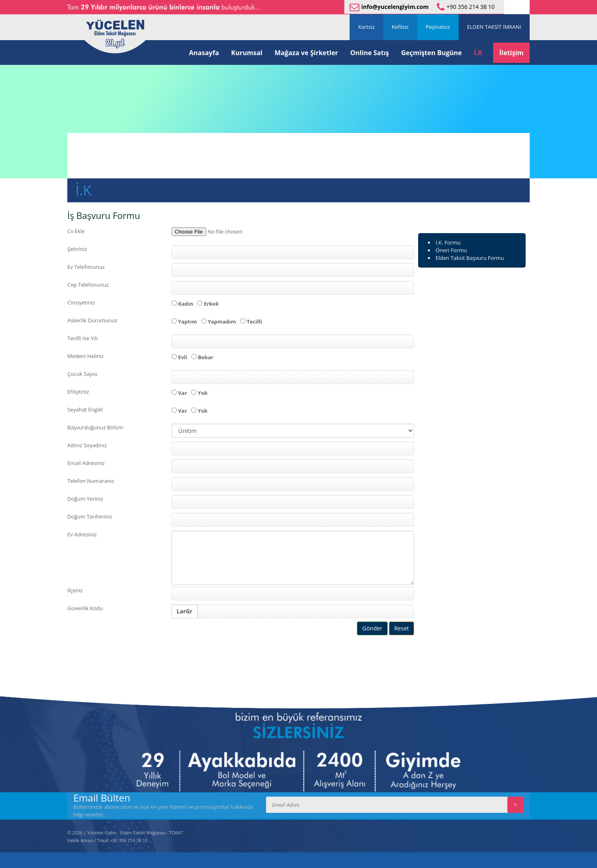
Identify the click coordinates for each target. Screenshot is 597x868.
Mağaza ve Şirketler (306, 53)
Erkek (209, 304)
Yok (201, 393)
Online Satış (370, 53)
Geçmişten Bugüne (432, 53)
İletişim (511, 53)
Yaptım (186, 321)
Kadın (184, 304)
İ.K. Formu (448, 242)
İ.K (478, 53)
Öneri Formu (451, 250)
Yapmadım (220, 321)
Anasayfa (204, 53)
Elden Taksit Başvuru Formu (470, 258)
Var (181, 393)
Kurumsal (247, 53)
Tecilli (252, 321)
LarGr (185, 611)
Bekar (204, 357)
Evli (181, 357)
